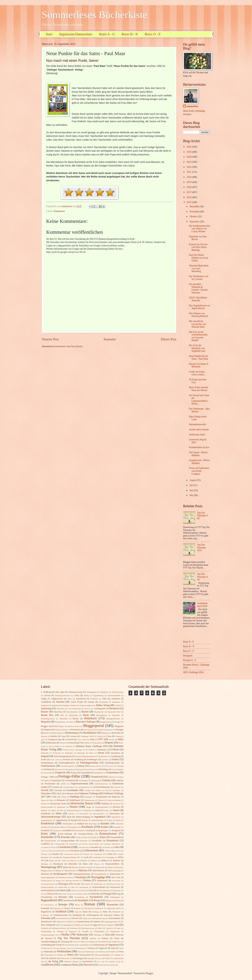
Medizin (116, 860)
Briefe (46, 733)
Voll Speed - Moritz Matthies (198, 454)
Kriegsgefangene (102, 830)
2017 (189, 192)
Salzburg (95, 912)
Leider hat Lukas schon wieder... (197, 373)
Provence (63, 897)
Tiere (107, 935)
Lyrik (86, 857)
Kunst (103, 837)
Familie (115, 759)
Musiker (75, 867)
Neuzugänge (98, 877)
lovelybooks (88, 961)
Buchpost (105, 733)
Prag (118, 894)
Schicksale (45, 915)
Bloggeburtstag (106, 722)
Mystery (111, 867)
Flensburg (69, 769)
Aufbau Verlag (102, 705)
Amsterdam (103, 702)
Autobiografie (100, 709)
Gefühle (63, 784)
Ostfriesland (115, 887)
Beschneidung (102, 715)
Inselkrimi (87, 810)
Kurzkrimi (84, 841)
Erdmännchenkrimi (88, 756)
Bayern (85, 712)
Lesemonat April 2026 (202, 605)
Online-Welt (62, 887)
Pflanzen (51, 894)
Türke (83, 942)
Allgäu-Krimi (57, 699)
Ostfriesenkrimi (99, 887)
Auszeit (87, 709)
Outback (74, 890)
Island (116, 810)
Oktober (194, 216)
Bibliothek (64, 719)
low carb (101, 961)
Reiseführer (83, 900)
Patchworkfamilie (103, 890)
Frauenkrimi (98, 773)
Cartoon (73, 736)
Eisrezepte (81, 753)
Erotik (44, 760)
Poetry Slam (82, 894)
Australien (60, 709)
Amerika (60, 702)
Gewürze (88, 790)
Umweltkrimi (103, 942)
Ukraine (91, 942)
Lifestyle (44, 854)
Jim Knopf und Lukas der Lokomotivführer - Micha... (199, 400)
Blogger (118, 722)
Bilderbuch (91, 718)
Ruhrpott (77, 908)
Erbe (76, 756)
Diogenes (109, 743)
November (195, 212)
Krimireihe (47, 837)
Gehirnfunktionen (101, 784)
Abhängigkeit (92, 692)
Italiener (72, 814)
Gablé (46, 780)
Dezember (195, 206)
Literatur (86, 854)
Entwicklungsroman (62, 756)
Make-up (73, 860)
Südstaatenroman (88, 928)
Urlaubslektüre (84, 945)
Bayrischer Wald (114, 712)
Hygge (89, 807)
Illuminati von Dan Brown (198, 238)
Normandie (116, 881)
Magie (51, 860)
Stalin (58, 925)
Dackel (111, 739)
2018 (189, 187)
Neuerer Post (50, 339)
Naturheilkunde (100, 874)
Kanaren (85, 820)
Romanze (57, 908)
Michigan (44, 864)
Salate (85, 912)
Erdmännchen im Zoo (199, 447)
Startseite (110, 339)
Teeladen (60, 931)
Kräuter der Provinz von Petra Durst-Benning (198, 247)
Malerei (94, 860)
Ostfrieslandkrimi (48, 890)
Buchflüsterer (90, 733)
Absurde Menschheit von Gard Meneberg (199, 268)
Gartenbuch (56, 780)
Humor (74, 807)
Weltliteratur (90, 952)
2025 (189, 152)
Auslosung (46, 708)
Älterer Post (168, 339)
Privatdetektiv (47, 897)
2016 (189, 197)
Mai (192, 495)
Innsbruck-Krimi (73, 810)
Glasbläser (116, 790)
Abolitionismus (118, 692)
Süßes (100, 928)
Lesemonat (64, 847)
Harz (51, 800)
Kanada (74, 820)
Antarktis (44, 705)
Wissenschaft (85, 955)
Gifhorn (98, 790)
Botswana (87, 730)
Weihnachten (64, 951)
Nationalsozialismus (82, 874)
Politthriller (95, 894)
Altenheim (94, 699)
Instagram (188, 656)
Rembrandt (119, 900)
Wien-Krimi (49, 955)
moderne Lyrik (114, 961)
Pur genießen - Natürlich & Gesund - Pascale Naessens (198, 288)
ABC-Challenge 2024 (193, 672)
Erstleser (66, 760)
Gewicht (117, 787)
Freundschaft (97, 777)
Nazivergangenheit (48, 877)
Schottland (77, 915)
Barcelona (58, 712)
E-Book (115, 750)
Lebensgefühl (59, 844)
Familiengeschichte (89, 763)
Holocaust (117, 804)
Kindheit (81, 824)
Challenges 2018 (87, 736)
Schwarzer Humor (112, 915)
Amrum (91, 702)
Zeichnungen (78, 958)
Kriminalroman (108, 834)
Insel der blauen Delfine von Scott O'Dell (198, 258)
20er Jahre (60, 692)
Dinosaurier (97, 743)
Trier (75, 942)
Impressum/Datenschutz (76, 34)
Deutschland (74, 743)
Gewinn (45, 790)
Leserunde (94, 847)
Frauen (74, 773)
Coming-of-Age (54, 739)
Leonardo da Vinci (48, 847)
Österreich (88, 965)
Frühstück (112, 777)
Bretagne (120, 730)
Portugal (107, 894)
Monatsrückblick (112, 864)
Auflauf (118, 705)
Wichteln (112, 952)
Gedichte (106, 780)
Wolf (43, 958)
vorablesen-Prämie (69, 965)
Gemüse (56, 787)
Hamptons (88, 797)
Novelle (77, 884)
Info (61, 810)
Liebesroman (91, 850)
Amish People (77, 702)
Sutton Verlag (107, 925)
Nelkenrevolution (65, 877)
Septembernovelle (197, 424)
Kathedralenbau (97, 820)
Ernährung (116, 756)
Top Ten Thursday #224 (202, 548)
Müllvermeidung (114, 871)
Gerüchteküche (84, 787)
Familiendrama (47, 763)
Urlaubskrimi (70, 945)
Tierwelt (49, 938)
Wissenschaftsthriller (102, 955)
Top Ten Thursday (69, 938)
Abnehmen (104, 692)
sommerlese (192, 106)
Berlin (86, 715)
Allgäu (44, 699)
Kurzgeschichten (68, 841)
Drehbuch (68, 746)
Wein (80, 952)
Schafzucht (116, 912)
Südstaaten (74, 928)
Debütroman (51, 743)
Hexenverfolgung (114, 800)
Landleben (45, 844)
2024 (189, 157)
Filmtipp (120, 766)
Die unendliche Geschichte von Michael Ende (197, 324)
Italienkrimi (84, 814)
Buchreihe (116, 733)
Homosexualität (47, 807)
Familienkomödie (112, 763)
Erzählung (79, 760)
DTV (101, 739)
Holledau (105, 804)
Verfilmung (45, 948)
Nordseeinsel (102, 881)
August (193, 480)
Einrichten (69, 753)
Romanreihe (112, 905)
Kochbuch (87, 827)
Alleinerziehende (114, 695)
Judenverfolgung (83, 817)
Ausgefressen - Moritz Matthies (199, 462)
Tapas (119, 928)
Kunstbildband (117, 837)
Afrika (77, 695)
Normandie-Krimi (48, 884)
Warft (121, 948)
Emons (101, 753)
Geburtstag (95, 780)
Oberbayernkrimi (47, 887)
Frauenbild (85, 773)
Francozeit (48, 773)
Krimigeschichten (86, 834)
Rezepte (63, 904)
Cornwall (69, 739)
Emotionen (115, 753)
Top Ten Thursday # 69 (202, 516)
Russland (88, 908)
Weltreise (102, 952)
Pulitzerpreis (115, 897)
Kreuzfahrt (79, 830)
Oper (73, 887)
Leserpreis (82, 847)
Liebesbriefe (61, 851)
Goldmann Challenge (88, 793)
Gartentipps (83, 780)
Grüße (54, 797)
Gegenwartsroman (79, 784)
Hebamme (61, 800)
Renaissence (49, 905)
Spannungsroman (111, 922)
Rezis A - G (107, 34)
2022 (189, 167)
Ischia (107, 810)
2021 (189, 172)
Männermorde (70, 871)
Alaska (87, 695)
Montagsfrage (49, 867)
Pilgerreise (62, 894)
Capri (64, 736)
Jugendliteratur (47, 820)
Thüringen (97, 935)
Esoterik (105, 760)
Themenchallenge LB (49, 935)
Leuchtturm (106, 847)
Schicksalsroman (60, 915)
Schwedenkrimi (62, 918)
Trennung (65, 942)
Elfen (91, 753)
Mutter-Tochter (87, 867)
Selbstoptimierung (98, 918)
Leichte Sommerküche (91, 844)
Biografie (45, 722)
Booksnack (75, 730)
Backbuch (114, 708)
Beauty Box (47, 715)
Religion (109, 900)
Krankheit (67, 830)
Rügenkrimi (46, 912)
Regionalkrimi (49, 900)
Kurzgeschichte (50, 841)
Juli (191, 485)
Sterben (78, 925)
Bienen (76, 719)
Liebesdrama (74, 851)
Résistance (99, 908)
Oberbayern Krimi (113, 884)
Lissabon (55, 854)
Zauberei (53, 958)
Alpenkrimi (81, 699)
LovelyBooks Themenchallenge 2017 (66, 857)
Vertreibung (80, 948)
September (195, 222)
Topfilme (93, 938)
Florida (79, 769)
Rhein (77, 905)
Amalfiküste (46, 702)
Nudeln (87, 884)
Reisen (97, 900)
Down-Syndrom (55, 746)
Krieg (89, 830)
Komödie (117, 827)
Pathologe (117, 890)
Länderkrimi (97, 857)
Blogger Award (47, 726)
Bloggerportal (94, 726)
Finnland (47, 769)
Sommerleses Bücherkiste (95, 15)
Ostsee (63, 890)
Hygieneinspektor (102, 807)
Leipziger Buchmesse (112, 844)
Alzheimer (115, 699)
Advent (47, 695)
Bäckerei (44, 736)
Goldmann (69, 794)
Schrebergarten (93, 915)
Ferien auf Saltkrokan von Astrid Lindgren (199, 471)
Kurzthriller (97, 841)
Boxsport (109, 730)
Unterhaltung (46, 945)
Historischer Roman (82, 803)
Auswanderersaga (74, 709)
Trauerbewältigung (49, 942)
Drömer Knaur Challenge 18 (74, 750)
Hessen (101, 800)
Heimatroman (90, 800)
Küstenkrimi (112, 841)
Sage (76, 912)
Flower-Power (90, 769)
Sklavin (70, 922)
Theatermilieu (99, 931)
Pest (42, 894)
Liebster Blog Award (113, 851)
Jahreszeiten (115, 814)
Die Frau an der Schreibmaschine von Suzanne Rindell (198, 336)
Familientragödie (67, 766)
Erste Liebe (55, 760)
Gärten (64, 797)
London (109, 854)
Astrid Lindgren (86, 705)
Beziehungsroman (48, 719)
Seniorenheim (114, 918)
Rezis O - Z (153, 34)
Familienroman (48, 766)
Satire (105, 912)
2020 (189, 177)
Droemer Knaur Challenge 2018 (92, 746)
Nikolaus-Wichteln (72, 881)
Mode (85, 864)
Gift (107, 790)
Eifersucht (57, 753)
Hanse (43, 800)
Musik (66, 867)
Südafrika (45, 928)
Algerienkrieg (98, 695)
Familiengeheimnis (67, 763)
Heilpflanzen (75, 800)
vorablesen (47, 965)
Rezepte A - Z (190, 660)
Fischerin (58, 769)
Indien (53, 810)
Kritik (78, 837)
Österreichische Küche (107, 965)
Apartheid (55, 705)
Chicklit (100, 736)
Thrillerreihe (82, 935)
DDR (92, 739)
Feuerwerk (109, 766)
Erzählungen (92, 760)
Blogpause (119, 726)
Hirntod (44, 804)
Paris (91, 890)
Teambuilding (46, 931)
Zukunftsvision (93, 958)
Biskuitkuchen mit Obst (64, 722)
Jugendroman (61, 820)
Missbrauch (58, 864)
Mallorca (105, 860)
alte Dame (106, 958)
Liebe (116, 847)
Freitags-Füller (69, 776)
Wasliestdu (48, 952)
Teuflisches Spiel (197, 435)
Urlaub (58, 945)
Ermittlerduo (104, 756)
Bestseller (116, 715)
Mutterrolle (100, 867)
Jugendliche (116, 817)
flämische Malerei (71, 961)
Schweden (46, 918)
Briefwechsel (57, 733)
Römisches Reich (114, 908)
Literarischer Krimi (71, 854)
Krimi (44, 834)
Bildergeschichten (113, 719)
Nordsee (87, 880)
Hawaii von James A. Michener (199, 365)
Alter (104, 699)
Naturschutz (115, 874)
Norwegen (63, 884)
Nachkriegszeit (60, 874)
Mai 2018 (62, 860)
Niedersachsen (46, 881)
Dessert (62, 743)
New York (116, 877)
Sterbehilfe (67, 925)
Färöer (121, 777)
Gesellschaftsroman (102, 787)
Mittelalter (73, 864)
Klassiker (105, 824)
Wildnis (60, 955)
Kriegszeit (116, 830)
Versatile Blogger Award (62, 948)
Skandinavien (47, 922)
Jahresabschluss (99, 814)
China (109, 736)
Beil (62, 715)
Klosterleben (73, 827)
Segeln (85, 918)
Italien (59, 813)
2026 (189, 147)
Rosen (67, 908)
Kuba (85, 837)
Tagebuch (109, 928)
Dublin (91, 750)
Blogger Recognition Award (69, 726)
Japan (69, 817)
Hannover (116, 797)
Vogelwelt (103, 948)
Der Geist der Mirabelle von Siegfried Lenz (197, 348)
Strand (87, 925)
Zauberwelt (65, 958)
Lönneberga (110, 857)
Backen (44, 712)
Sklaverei (60, 922)
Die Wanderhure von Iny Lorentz (199, 278)
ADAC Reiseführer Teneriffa (198, 299)
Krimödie (66, 837)
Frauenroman (113, 773)
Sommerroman (83, 922)
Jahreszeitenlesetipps (51, 817)
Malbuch (84, 860)
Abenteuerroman (75, 692)
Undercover (116, 942)
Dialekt (86, 743)
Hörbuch (116, 807)
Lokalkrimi (98, 854)
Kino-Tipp (93, 824)
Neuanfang (80, 877)
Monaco (97, 864)
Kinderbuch (59, 211)
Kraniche (56, 830)
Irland (98, 810)
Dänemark (102, 750)
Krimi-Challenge (65, 834)
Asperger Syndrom (69, 705)
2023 (189, 162)
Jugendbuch (100, 817)
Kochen (105, 827)
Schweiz (75, 918)
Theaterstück (115, 931)
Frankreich (60, 773)
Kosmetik (45, 830)
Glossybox (46, 793)
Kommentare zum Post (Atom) (68, 346)
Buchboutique (72, 733)
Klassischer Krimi (58, 827)
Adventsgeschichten (62, 695)
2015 (189, 202)
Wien (121, 952)
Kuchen (94, 837)
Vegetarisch (113, 945)
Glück (59, 794)
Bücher (54, 736)
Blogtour (48, 730)
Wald (113, 948)
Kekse (118, 820)
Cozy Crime (82, 739)
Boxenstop (98, 730)
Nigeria (58, 881)
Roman (90, 904)
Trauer (117, 938)
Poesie (72, 894)
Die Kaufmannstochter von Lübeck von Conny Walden (199, 229)
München (45, 874)
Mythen (58, 871)
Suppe (95, 925)
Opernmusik (83, 887)
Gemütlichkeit (69, 787)
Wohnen (117, 955)
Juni (192, 490)
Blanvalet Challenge (85, 722)
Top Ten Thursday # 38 (202, 577)
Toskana (105, 938)
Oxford (83, 890)
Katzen (110, 820)
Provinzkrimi (79, 897)
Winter (70, 955)
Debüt (121, 739)
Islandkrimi (46, 814)
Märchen (83, 870)
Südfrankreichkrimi (59, 928)
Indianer (44, 810)
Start (49, 34)
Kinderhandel (68, 824)
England (45, 756)
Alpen (70, 699)
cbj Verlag (53, 961)
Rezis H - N (130, 34)
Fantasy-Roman (96, 766)
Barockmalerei (72, 712)
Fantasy (81, 766)
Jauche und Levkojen (199, 429)
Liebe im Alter (47, 851)
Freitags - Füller (48, 777)
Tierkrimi (119, 935)
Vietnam (91, 948)
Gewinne (58, 790)
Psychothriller (96, 897)
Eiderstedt (45, 753)
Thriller (65, 935)
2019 (189, 182)
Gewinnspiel (73, 790)
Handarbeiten (102, 797)
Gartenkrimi (70, 780)
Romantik (45, 908)
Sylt (117, 925)
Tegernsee (73, 931)
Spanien (97, 922)
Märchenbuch (98, 871)
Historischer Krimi (58, 804)
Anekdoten (116, 702)
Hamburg (74, 797)
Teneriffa (85, 931)
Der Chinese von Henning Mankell (198, 315)
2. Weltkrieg (46, 692)
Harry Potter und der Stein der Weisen (199, 389)
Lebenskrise (73, 844)
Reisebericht (69, 900)
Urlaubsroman (98, 945)
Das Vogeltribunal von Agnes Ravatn (199, 307)
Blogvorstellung (61, 730)
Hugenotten (61, 807)
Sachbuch (61, 911)
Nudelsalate (98, 884)
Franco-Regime (118, 769)
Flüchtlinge (103, 769)
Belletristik (73, 715)
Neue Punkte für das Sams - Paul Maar (198, 357)
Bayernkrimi (99, 712)
